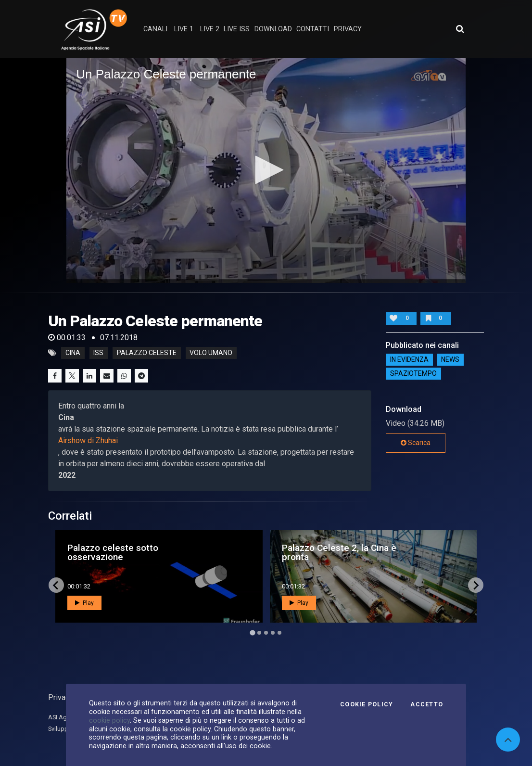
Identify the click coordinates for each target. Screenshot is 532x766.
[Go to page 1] (252, 633)
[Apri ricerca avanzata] (460, 29)
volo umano (211, 353)
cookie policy (109, 720)
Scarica (416, 443)
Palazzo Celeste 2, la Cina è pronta (339, 552)
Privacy (61, 697)
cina (73, 353)
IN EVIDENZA (409, 359)
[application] (266, 171)
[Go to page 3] (266, 633)
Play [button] (84, 603)
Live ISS (237, 29)
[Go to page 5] (279, 633)
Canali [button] (155, 29)
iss (98, 353)
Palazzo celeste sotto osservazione (113, 552)
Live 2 (210, 29)
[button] (266, 170)
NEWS (450, 359)
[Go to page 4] (273, 633)
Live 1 (184, 29)
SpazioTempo (413, 373)
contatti (313, 29)
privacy (348, 29)
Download (273, 29)
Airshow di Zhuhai (88, 440)
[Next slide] (476, 585)
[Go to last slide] (56, 585)
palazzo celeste (147, 353)
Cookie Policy (367, 704)
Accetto (427, 704)
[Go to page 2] (259, 633)
